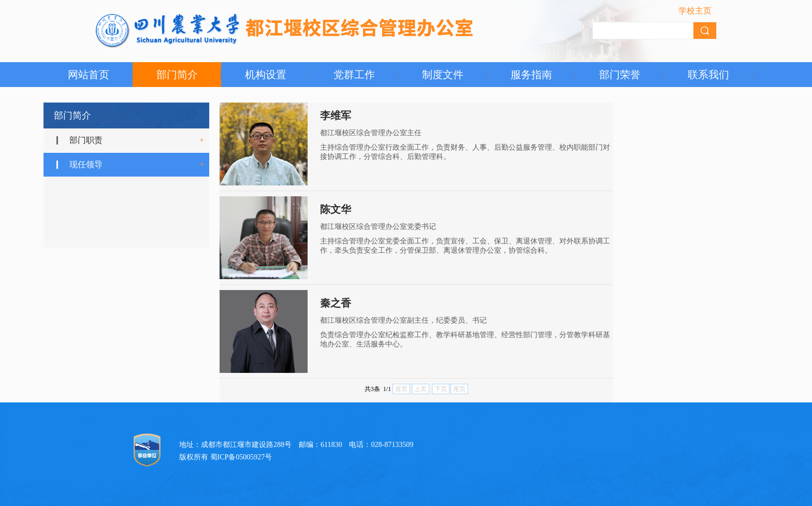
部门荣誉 (620, 75)
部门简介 (177, 75)
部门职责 (86, 140)
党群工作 (354, 75)
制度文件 (443, 75)
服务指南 (531, 75)
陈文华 (336, 209)
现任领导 (86, 164)
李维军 (336, 115)
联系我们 (708, 75)
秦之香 (336, 303)
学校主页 (695, 11)
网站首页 (89, 75)
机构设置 (266, 75)
